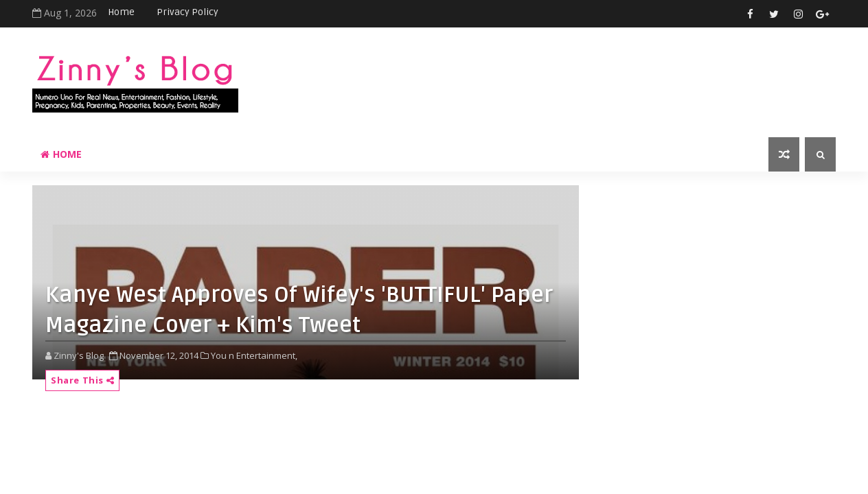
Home (121, 12)
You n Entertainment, (254, 355)
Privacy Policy (187, 12)
